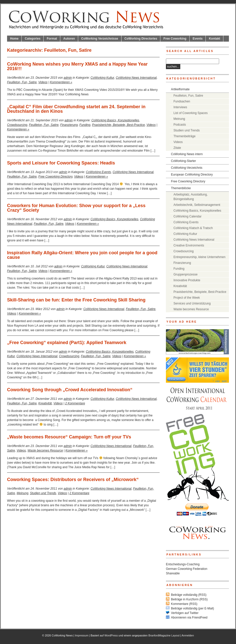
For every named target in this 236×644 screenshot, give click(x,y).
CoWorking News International (136, 78)
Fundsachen (182, 101)
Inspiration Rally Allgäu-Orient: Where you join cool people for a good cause (82, 255)
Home (14, 39)
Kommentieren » (61, 82)
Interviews (180, 107)
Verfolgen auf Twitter (185, 613)
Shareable (173, 573)
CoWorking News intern (187, 154)
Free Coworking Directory (55, 177)
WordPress (111, 635)
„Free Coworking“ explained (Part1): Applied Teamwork (67, 343)
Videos (43, 82)
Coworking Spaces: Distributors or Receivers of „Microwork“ (73, 480)
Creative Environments (189, 245)
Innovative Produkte (187, 280)
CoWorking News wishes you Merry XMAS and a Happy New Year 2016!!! (77, 66)
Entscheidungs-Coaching (183, 564)
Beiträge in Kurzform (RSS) (189, 599)
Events (198, 39)
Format (52, 39)
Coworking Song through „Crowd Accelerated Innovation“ (70, 390)
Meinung (22, 493)
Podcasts (180, 125)
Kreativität (45, 403)
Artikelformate (180, 89)
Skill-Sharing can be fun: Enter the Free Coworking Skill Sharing (76, 300)
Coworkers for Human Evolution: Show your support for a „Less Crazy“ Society (76, 208)
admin (68, 78)
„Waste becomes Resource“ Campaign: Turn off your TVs (69, 437)
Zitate (177, 148)
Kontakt (214, 39)
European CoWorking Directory (192, 175)
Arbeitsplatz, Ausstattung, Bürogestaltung (190, 197)
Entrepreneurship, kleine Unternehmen (199, 257)
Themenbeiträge (184, 136)
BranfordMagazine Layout (164, 635)
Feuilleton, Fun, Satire (22, 82)
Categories (33, 39)
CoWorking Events (98, 172)
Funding (85, 125)
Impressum (82, 635)
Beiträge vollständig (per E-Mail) (193, 608)
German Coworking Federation (187, 569)
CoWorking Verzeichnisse (100, 39)
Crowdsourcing (17, 125)
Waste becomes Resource (45, 451)
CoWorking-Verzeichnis (187, 168)
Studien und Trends (43, 493)
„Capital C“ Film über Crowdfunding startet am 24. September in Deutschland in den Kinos (76, 109)
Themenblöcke (181, 188)
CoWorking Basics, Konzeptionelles (115, 120)
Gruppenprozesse (185, 274)
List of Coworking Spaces (190, 113)
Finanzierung (69, 125)
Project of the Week (187, 298)
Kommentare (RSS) (184, 604)
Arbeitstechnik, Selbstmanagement (197, 205)
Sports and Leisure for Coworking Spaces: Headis (61, 163)
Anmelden (188, 635)
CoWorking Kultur (102, 78)
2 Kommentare (75, 403)
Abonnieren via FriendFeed (189, 618)
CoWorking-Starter (183, 161)
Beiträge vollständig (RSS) (189, 595)
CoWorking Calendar (187, 216)
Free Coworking (175, 39)
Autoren (69, 39)
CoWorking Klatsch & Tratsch (193, 228)
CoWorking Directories (141, 39)
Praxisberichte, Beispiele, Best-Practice (118, 125)
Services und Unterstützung (192, 303)
